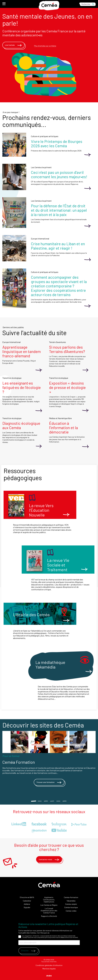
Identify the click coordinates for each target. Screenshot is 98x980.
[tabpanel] (49, 762)
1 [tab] (33, 801)
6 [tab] (65, 801)
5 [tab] (58, 801)
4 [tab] (52, 801)
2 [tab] (40, 801)
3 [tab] (46, 801)
